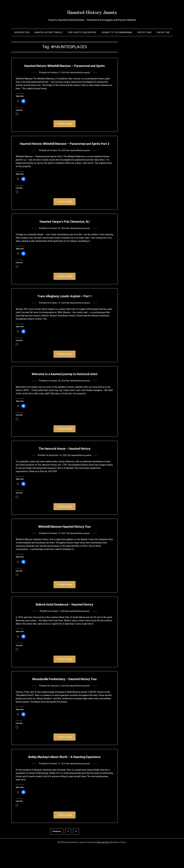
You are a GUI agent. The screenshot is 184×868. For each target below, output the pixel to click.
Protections (145, 32)
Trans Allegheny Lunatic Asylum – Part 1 (65, 309)
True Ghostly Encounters (82, 32)
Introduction (22, 32)
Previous (57, 853)
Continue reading (65, 130)
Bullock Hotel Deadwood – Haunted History (65, 619)
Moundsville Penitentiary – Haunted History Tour (65, 694)
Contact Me (163, 32)
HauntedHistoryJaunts (81, 79)
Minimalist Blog (103, 864)
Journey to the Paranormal (117, 32)
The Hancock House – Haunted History (65, 462)
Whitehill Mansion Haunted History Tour (65, 541)
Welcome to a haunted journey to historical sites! (65, 387)
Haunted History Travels (48, 32)
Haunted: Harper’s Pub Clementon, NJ (65, 234)
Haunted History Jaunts (92, 11)
